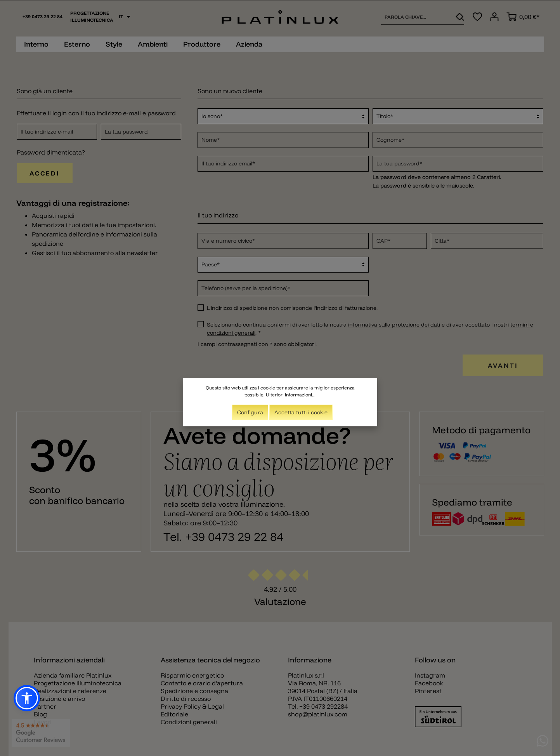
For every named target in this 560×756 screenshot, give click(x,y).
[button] (27, 698)
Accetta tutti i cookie (301, 412)
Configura (250, 412)
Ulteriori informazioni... (291, 395)
